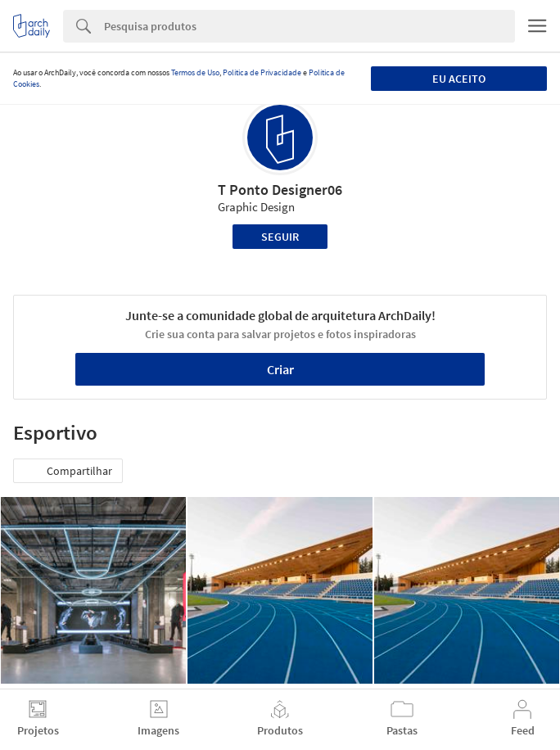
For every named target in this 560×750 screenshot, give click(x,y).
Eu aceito (459, 79)
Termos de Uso (195, 72)
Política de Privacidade (262, 72)
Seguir (280, 237)
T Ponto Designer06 (280, 190)
